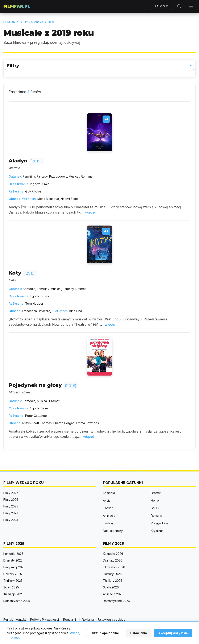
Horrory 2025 (13, 574)
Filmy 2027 (11, 493)
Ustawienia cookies (112, 619)
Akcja (107, 500)
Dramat (156, 493)
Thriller (108, 508)
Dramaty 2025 (13, 560)
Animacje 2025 (13, 594)
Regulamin (70, 619)
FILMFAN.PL (17, 6)
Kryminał (157, 531)
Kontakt (21, 619)
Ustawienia (139, 633)
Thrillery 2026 (113, 581)
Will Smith (29, 199)
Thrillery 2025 (13, 581)
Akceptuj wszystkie (173, 633)
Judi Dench (60, 311)
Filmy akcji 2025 (14, 567)
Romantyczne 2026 (116, 601)
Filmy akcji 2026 (114, 567)
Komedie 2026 (113, 554)
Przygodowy (160, 523)
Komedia (109, 493)
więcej (90, 212)
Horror (155, 500)
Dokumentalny (113, 531)
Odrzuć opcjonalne (105, 633)
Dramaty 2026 (113, 560)
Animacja (109, 516)
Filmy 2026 (11, 500)
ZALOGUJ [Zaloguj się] (162, 6)
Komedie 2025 (13, 554)
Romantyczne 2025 (17, 601)
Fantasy (108, 523)
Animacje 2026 (113, 594)
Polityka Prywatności (45, 619)
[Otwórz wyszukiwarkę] (179, 6)
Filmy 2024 (11, 513)
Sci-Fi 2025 (11, 587)
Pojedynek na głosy (43, 385)
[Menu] (191, 6)
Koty (23, 273)
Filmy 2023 (11, 520)
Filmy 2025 (11, 506)
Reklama (88, 619)
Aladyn (26, 161)
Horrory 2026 (112, 574)
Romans (156, 516)
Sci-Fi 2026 (111, 587)
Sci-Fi (155, 508)
